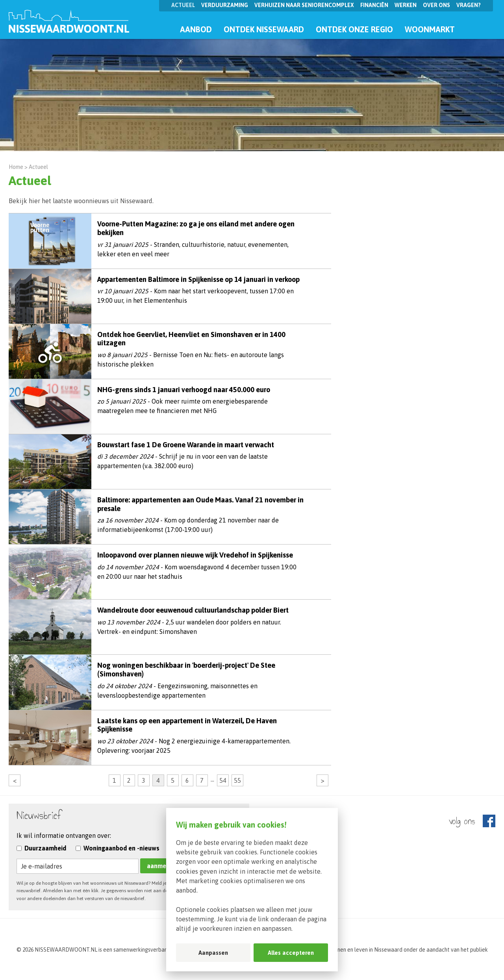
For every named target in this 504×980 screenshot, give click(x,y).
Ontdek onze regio (354, 29)
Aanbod (196, 29)
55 (237, 780)
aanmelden (163, 866)
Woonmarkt (430, 29)
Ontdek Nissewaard (264, 29)
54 (223, 780)
